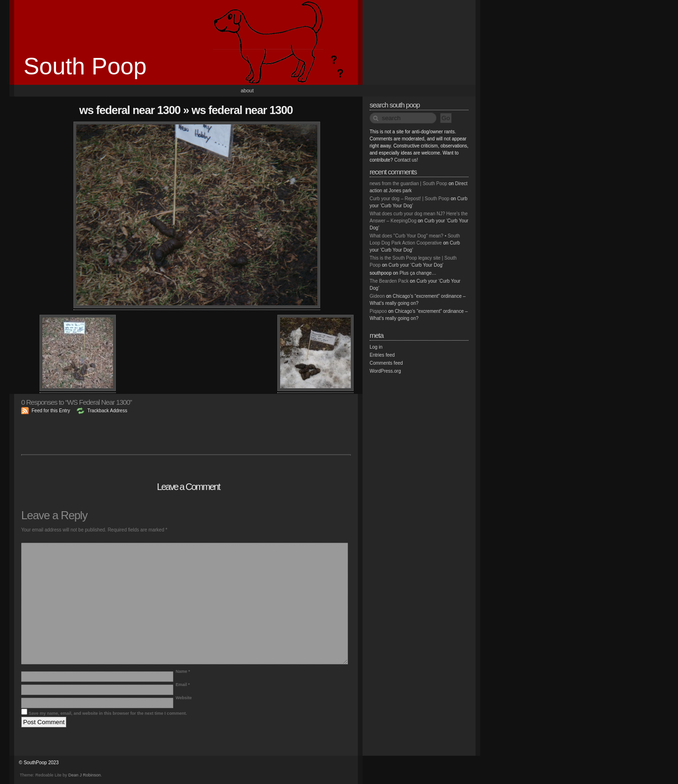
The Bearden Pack (389, 281)
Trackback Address (107, 411)
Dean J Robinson (85, 775)
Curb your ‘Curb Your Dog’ (416, 265)
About (247, 90)
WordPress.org (385, 371)
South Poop (85, 66)
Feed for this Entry (51, 411)
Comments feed (386, 363)
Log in (376, 347)
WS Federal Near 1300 (130, 110)
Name (183, 671)
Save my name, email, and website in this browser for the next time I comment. (108, 713)
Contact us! (406, 160)
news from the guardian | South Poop (408, 184)
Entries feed (382, 355)
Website (184, 698)
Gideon (377, 296)
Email (183, 685)
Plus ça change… (418, 273)
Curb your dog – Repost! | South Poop (409, 199)
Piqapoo (378, 311)
